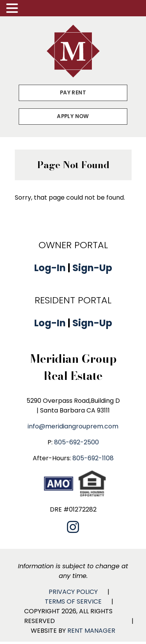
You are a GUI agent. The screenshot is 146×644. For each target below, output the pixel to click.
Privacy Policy (73, 592)
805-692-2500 (77, 442)
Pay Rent (73, 93)
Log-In (50, 268)
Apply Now (73, 116)
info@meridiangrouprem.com (73, 426)
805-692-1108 (93, 458)
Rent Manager (91, 631)
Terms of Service (73, 601)
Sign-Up (92, 268)
